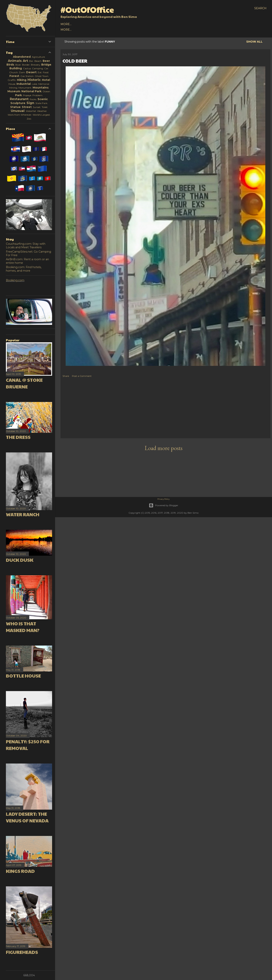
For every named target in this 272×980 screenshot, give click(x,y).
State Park (41, 103)
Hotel (46, 80)
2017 (98, 24)
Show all (254, 42)
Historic (34, 80)
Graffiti (12, 80)
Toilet (45, 107)
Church (14, 72)
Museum (14, 91)
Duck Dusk (20, 560)
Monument (25, 88)
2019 (81, 24)
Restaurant (19, 99)
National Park (31, 91)
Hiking (22, 80)
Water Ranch (23, 514)
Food (46, 72)
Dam (22, 72)
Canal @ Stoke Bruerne (24, 383)
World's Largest (41, 115)
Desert (31, 72)
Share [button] (66, 376)
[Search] (260, 8)
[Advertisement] (166, 409)
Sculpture (18, 103)
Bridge (46, 65)
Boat (18, 65)
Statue (15, 107)
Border (26, 65)
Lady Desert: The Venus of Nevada (27, 817)
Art (25, 61)
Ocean (46, 91)
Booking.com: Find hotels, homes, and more (24, 269)
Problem (37, 95)
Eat (40, 72)
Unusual (18, 111)
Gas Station (27, 76)
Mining (13, 88)
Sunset (37, 107)
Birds (10, 65)
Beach (38, 61)
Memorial (44, 84)
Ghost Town (42, 76)
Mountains (41, 88)
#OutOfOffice (87, 9)
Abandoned (22, 57)
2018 (89, 24)
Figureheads (22, 952)
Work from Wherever (20, 115)
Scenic (43, 99)
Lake (34, 84)
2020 (72, 24)
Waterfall (31, 111)
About (141, 24)
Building (16, 68)
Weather (42, 111)
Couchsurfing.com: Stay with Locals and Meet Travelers (26, 246)
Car (46, 68)
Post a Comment (82, 376)
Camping (38, 68)
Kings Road (20, 871)
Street (27, 107)
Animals (15, 61)
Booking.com (15, 280)
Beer (46, 61)
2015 (115, 24)
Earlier (127, 24)
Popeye (27, 95)
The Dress (18, 437)
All (63, 24)
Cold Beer (75, 61)
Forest (14, 76)
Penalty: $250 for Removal (28, 745)
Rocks (33, 99)
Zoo (29, 119)
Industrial (24, 84)
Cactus (27, 68)
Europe (94, 30)
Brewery (35, 65)
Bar (31, 61)
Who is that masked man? (23, 627)
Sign (30, 103)
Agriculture (38, 57)
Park (18, 95)
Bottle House (23, 676)
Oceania (110, 30)
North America (73, 30)
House (12, 84)
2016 (107, 24)
